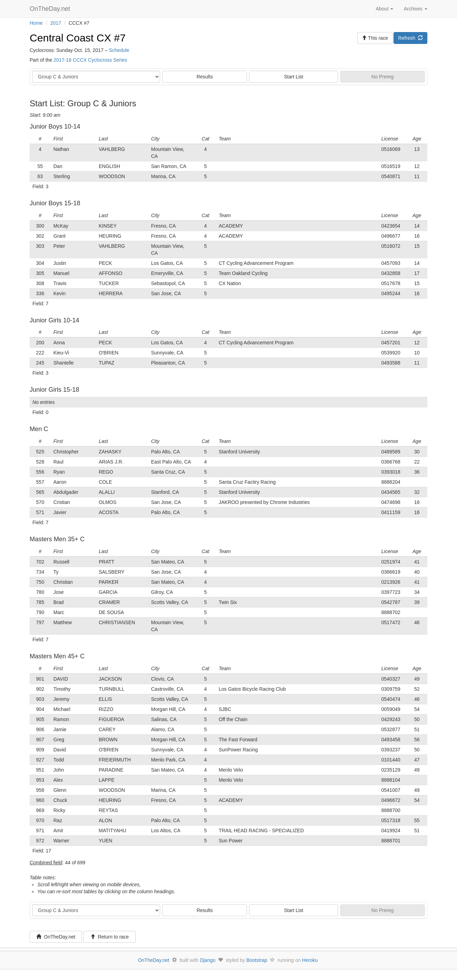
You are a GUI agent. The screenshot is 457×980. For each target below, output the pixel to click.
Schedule (119, 50)
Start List (294, 77)
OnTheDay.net (51, 9)
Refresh (410, 38)
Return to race (110, 937)
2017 (56, 23)
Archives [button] (415, 9)
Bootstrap (257, 960)
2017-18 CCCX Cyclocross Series (90, 60)
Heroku (310, 960)
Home (36, 23)
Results (205, 77)
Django (208, 960)
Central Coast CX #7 (78, 38)
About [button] (384, 9)
